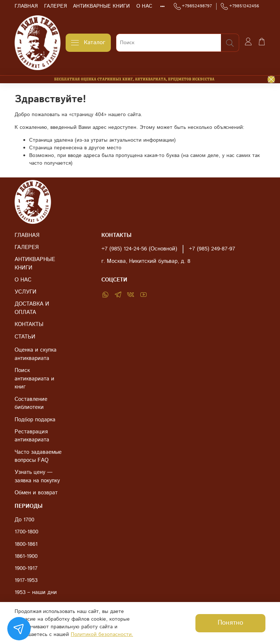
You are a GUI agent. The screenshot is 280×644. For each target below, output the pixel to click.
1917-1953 (26, 580)
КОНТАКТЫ (29, 325)
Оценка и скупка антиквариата (36, 354)
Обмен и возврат (36, 493)
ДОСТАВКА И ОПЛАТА (32, 308)
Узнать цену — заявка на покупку (37, 477)
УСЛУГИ (26, 292)
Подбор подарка (35, 420)
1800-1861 (26, 544)
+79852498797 (193, 6)
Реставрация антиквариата (32, 436)
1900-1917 (26, 568)
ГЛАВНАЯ (26, 6)
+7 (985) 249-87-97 (212, 249)
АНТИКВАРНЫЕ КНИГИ (101, 6)
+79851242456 (240, 6)
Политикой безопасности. (102, 635)
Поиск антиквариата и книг (34, 379)
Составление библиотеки (31, 404)
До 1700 (24, 520)
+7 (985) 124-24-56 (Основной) (139, 249)
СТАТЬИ (25, 337)
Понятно (230, 623)
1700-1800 (26, 532)
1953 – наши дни (36, 593)
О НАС (144, 6)
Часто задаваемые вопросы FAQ (38, 457)
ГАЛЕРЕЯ (55, 6)
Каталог (88, 43)
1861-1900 (26, 556)
